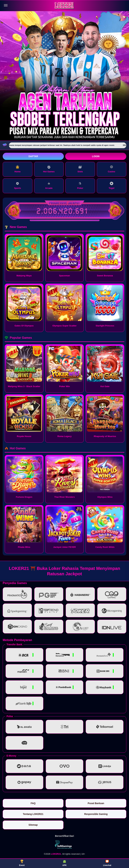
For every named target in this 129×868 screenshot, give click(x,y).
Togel (112, 186)
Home (17, 169)
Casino (111, 169)
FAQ (33, 803)
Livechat (107, 863)
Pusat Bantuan (96, 803)
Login (96, 156)
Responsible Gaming (96, 814)
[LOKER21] (64, 5)
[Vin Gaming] (64, 844)
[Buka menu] (6, 5)
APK (64, 863)
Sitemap (33, 825)
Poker (80, 186)
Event (22, 863)
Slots (80, 169)
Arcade (49, 186)
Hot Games (49, 169)
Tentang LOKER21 (33, 814)
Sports (18, 186)
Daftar (33, 156)
